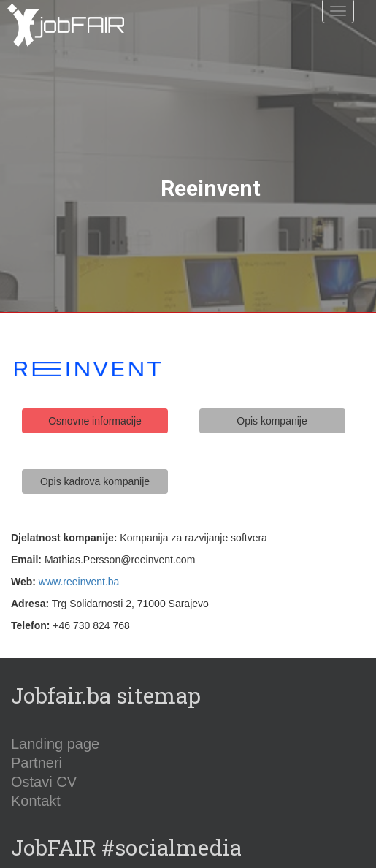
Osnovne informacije (95, 405)
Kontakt (36, 785)
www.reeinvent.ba (79, 565)
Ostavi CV (44, 766)
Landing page (55, 728)
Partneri (37, 747)
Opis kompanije (272, 405)
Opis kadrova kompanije (95, 465)
